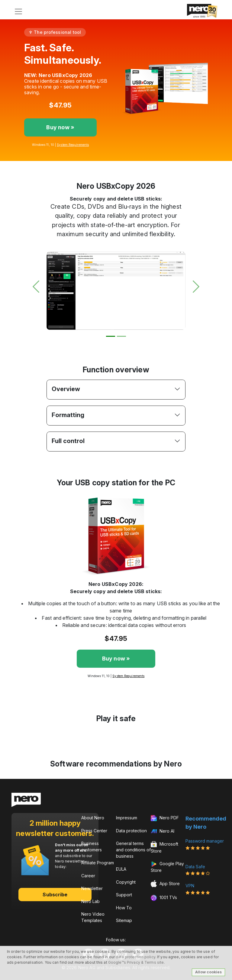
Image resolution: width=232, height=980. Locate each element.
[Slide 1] (111, 336)
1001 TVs (164, 898)
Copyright (126, 882)
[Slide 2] (121, 336)
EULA (121, 869)
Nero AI (163, 831)
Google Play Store (167, 867)
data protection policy (135, 957)
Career (88, 876)
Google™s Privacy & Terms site (136, 962)
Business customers (92, 847)
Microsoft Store (164, 847)
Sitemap (124, 920)
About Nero (93, 818)
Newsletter (92, 888)
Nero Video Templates (93, 917)
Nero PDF (165, 818)
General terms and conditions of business (133, 850)
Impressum (127, 818)
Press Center (94, 831)
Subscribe (55, 895)
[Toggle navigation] (18, 11)
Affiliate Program (98, 863)
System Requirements (73, 145)
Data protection (131, 831)
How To (124, 908)
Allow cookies (208, 972)
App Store (165, 884)
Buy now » (60, 127)
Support (124, 895)
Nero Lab (90, 901)
